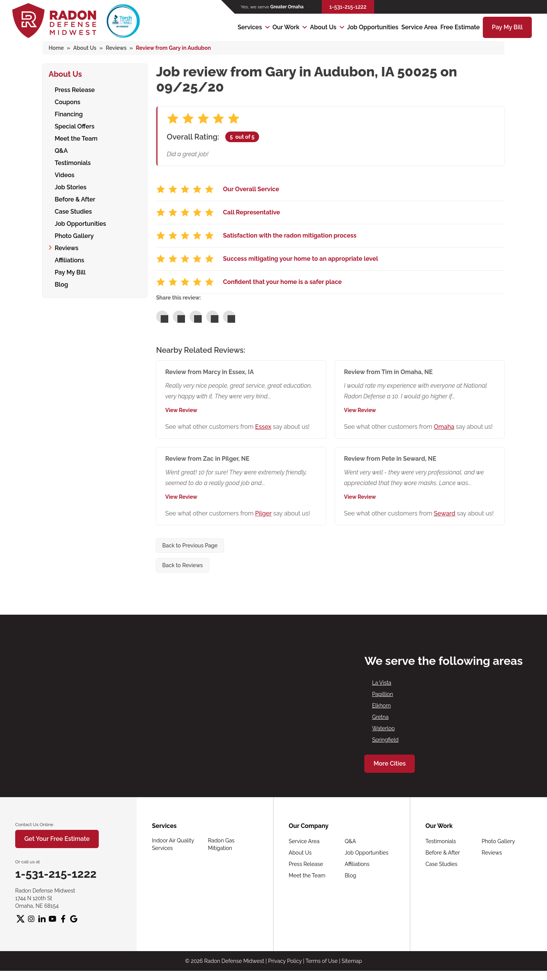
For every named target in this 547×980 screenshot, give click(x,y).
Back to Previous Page (190, 546)
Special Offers (75, 126)
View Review (181, 410)
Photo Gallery (74, 235)
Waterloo (383, 728)
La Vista (382, 683)
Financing (69, 114)
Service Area (419, 27)
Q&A (61, 150)
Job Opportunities (373, 27)
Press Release (75, 90)
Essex (263, 427)
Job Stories (71, 187)
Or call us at (28, 862)
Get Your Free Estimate (57, 839)
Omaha (444, 427)
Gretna (380, 717)
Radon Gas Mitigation (221, 844)
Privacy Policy (285, 961)
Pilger (263, 513)
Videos (65, 175)
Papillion (382, 694)
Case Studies (73, 211)
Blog (61, 284)
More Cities (390, 764)
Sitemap (352, 961)
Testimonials (73, 163)
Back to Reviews (183, 565)
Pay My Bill (507, 27)
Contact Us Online (34, 825)
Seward (445, 513)
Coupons (67, 102)
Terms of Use (322, 961)
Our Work (286, 27)
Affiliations (70, 260)
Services (250, 27)
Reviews (66, 248)
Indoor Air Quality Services (173, 844)
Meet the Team (76, 138)
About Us (323, 27)
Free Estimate (460, 27)
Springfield (385, 740)
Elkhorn (381, 706)
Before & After (75, 199)
